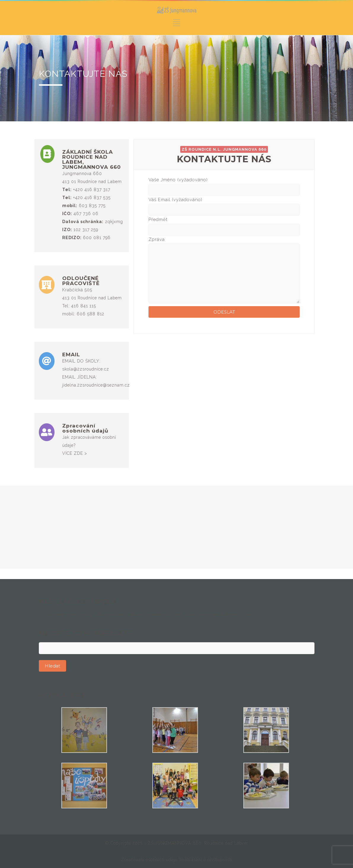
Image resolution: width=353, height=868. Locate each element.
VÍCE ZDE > (75, 453)
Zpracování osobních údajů (150, 860)
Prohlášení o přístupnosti (206, 860)
